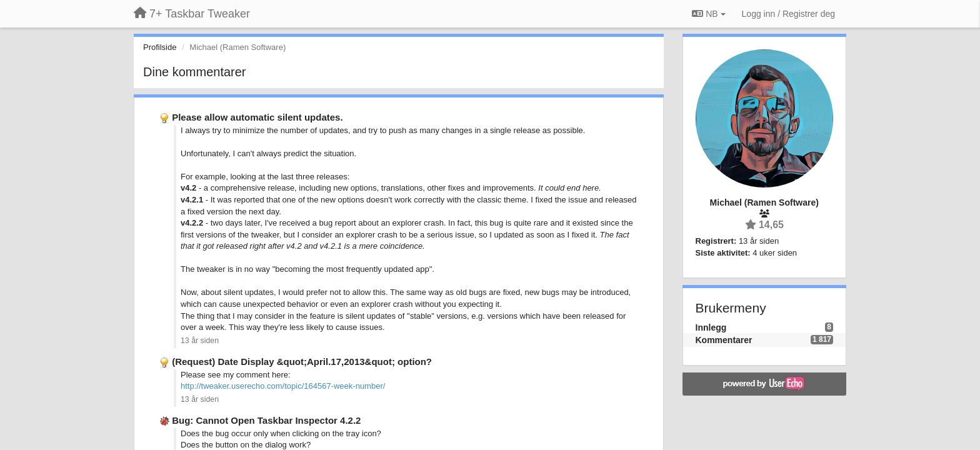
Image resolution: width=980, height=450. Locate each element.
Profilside (160, 47)
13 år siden (200, 341)
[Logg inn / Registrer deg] (788, 14)
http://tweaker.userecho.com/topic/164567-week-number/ (283, 386)
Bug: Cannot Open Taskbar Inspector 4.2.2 (266, 420)
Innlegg (711, 327)
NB (708, 14)
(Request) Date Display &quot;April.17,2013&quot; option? (302, 362)
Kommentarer (724, 340)
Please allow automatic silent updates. (257, 117)
